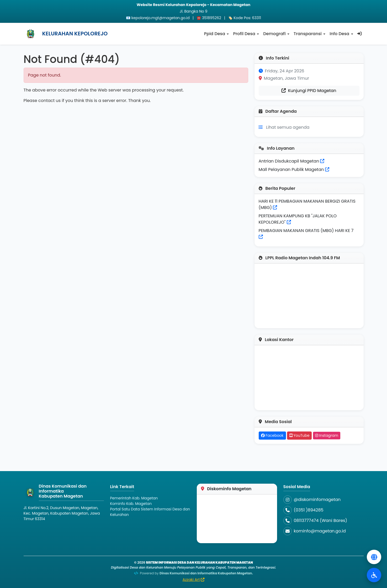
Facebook (272, 435)
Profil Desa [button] (244, 34)
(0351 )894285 (309, 510)
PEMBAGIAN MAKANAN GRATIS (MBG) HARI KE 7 (306, 231)
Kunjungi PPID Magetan (309, 91)
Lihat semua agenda (288, 127)
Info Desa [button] (339, 34)
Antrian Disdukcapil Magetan (292, 161)
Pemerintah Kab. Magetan (134, 498)
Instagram (327, 435)
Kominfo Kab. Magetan (131, 504)
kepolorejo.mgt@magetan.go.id (161, 18)
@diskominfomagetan (317, 500)
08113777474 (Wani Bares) (320, 520)
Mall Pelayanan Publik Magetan (294, 169)
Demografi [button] (274, 34)
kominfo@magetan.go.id (320, 531)
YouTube (299, 435)
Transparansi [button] (308, 34)
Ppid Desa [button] (215, 34)
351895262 (212, 18)
